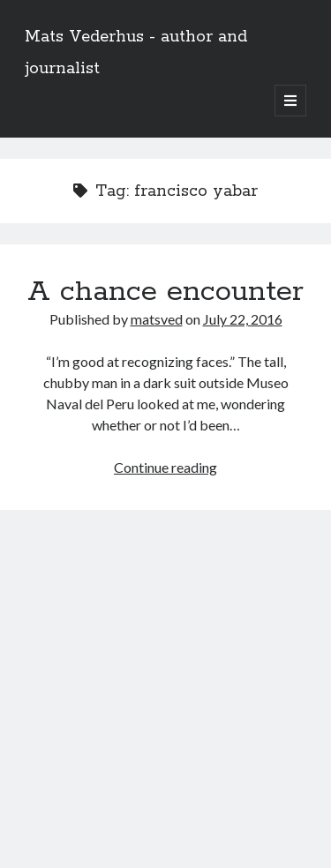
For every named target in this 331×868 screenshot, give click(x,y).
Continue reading (165, 467)
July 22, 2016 (243, 319)
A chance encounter (165, 292)
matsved (157, 319)
